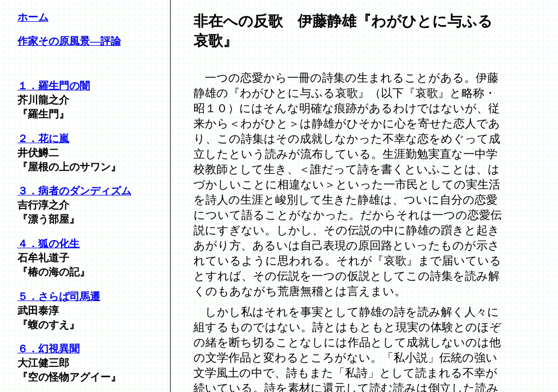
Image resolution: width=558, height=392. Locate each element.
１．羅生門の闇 (54, 86)
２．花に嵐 (43, 139)
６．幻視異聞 (48, 349)
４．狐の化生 (48, 244)
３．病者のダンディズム (74, 191)
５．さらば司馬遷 (59, 296)
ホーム (33, 17)
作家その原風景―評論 (69, 41)
